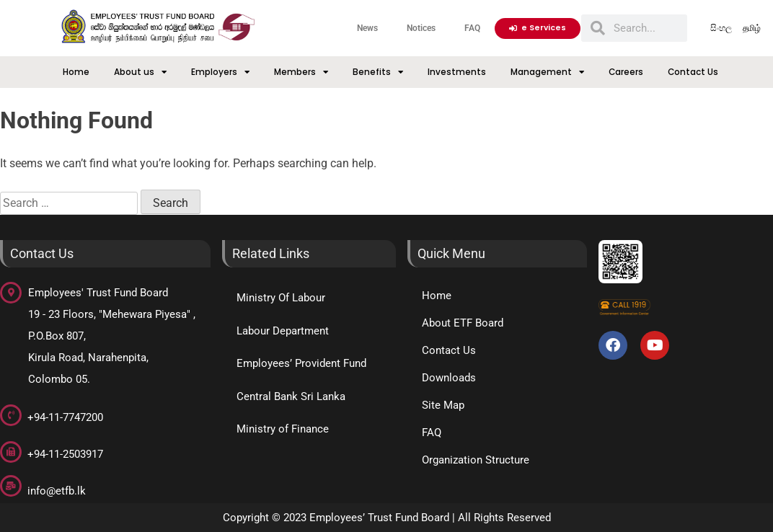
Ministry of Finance (283, 429)
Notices (421, 28)
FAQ (472, 28)
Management (547, 72)
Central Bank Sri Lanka (291, 396)
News (367, 28)
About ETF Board (463, 323)
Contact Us (693, 72)
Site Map (443, 405)
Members (301, 72)
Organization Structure (476, 460)
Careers (626, 72)
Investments (457, 72)
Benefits (378, 72)
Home (76, 72)
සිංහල (721, 28)
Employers (220, 72)
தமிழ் (752, 28)
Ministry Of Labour (281, 298)
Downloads (449, 378)
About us (140, 72)
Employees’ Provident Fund (301, 363)
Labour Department (283, 331)
